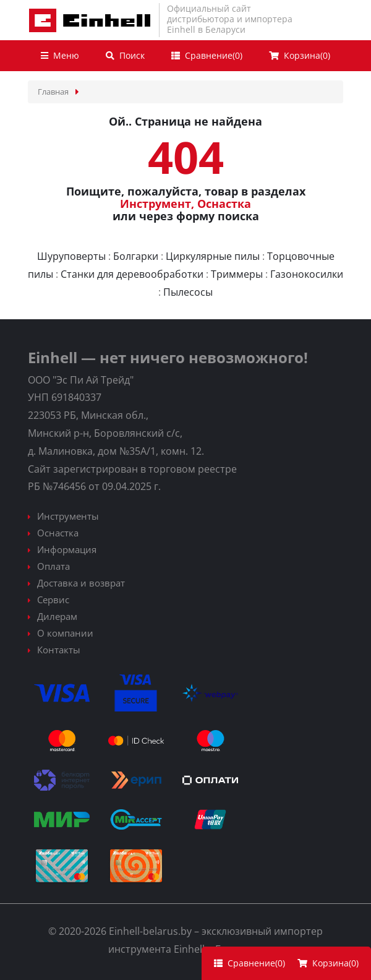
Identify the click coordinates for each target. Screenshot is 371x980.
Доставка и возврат (81, 583)
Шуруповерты (71, 256)
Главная (53, 92)
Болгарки (136, 256)
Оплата (53, 566)
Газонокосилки (307, 274)
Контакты (59, 650)
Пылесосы (188, 292)
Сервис (53, 600)
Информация (67, 549)
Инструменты (68, 516)
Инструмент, (157, 204)
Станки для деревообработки (132, 274)
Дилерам (57, 616)
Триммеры (237, 274)
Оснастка (224, 204)
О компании (65, 633)
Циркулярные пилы (213, 256)
